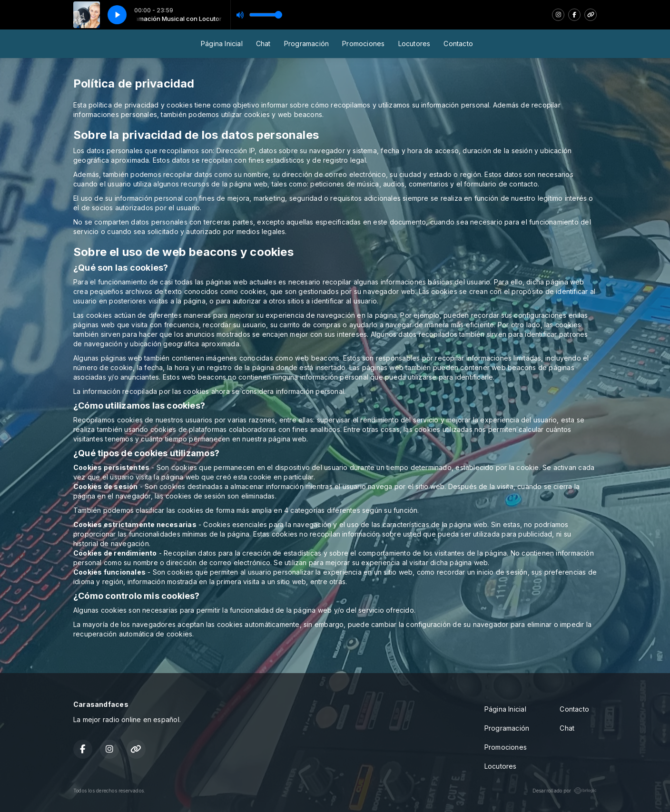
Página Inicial (222, 44)
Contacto (458, 44)
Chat (263, 44)
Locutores (414, 44)
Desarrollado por (565, 791)
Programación (307, 44)
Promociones (363, 44)
